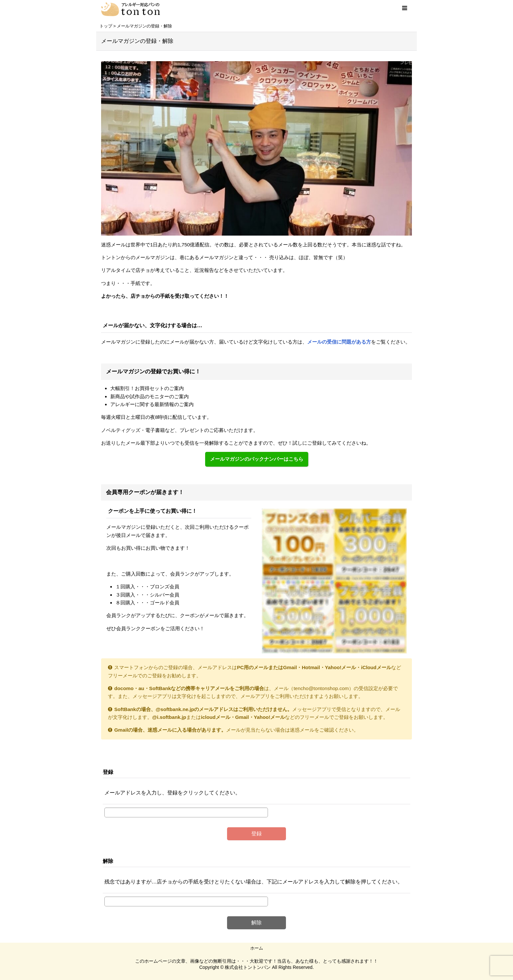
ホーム (257, 948)
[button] (404, 8)
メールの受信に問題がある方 (339, 342)
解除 (108, 861)
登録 (108, 772)
